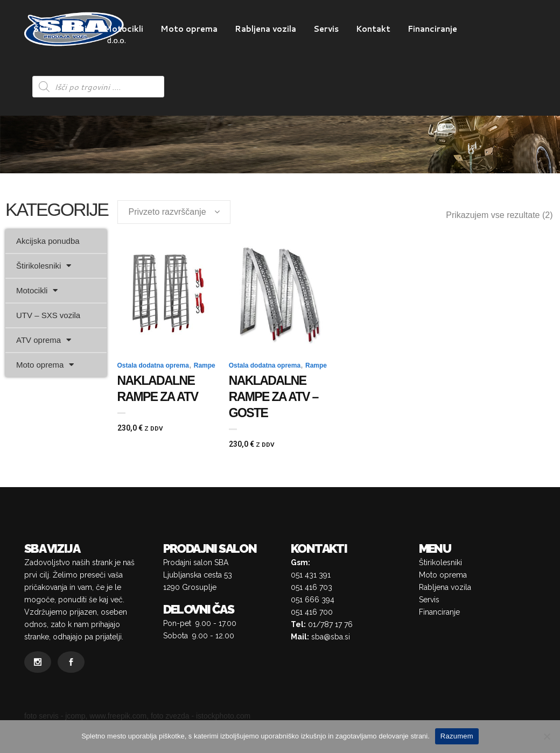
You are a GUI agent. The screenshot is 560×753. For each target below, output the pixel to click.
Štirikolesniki (44, 266)
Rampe (205, 365)
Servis (429, 600)
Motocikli (37, 290)
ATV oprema (44, 340)
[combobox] (174, 212)
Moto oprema (45, 365)
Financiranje (439, 612)
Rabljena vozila (445, 587)
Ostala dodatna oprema (153, 365)
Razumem (457, 736)
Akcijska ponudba (48, 241)
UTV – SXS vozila (48, 315)
